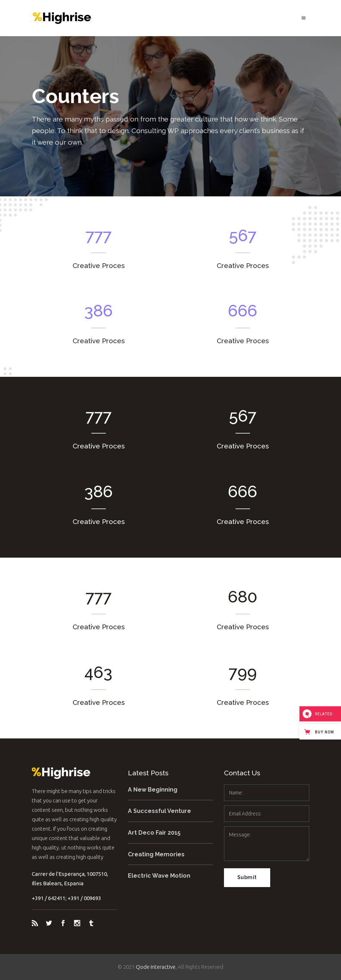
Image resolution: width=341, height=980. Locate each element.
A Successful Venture (159, 811)
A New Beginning (153, 790)
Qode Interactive (156, 967)
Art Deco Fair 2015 (154, 833)
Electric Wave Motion (159, 876)
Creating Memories (156, 854)
